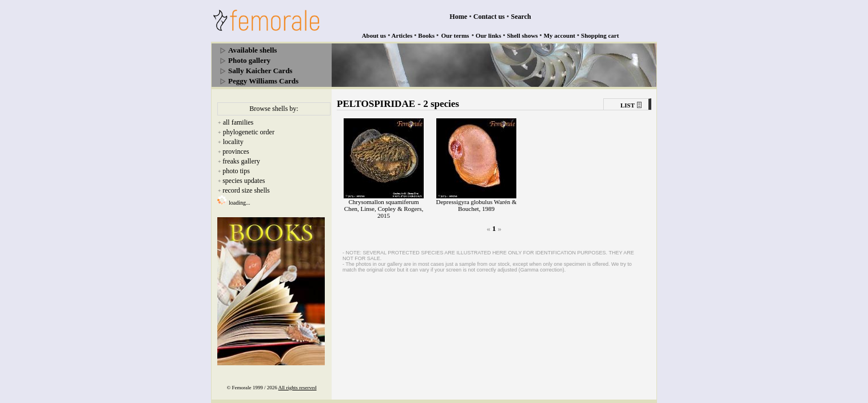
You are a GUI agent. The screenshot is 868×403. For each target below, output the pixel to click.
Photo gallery (249, 60)
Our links (489, 35)
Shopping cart (600, 35)
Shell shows (523, 35)
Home (458, 17)
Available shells (252, 50)
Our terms (455, 35)
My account (560, 35)
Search (521, 17)
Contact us (489, 17)
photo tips (236, 171)
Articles (402, 35)
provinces (236, 151)
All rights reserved (298, 388)
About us (374, 35)
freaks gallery (241, 161)
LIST (628, 105)
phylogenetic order (249, 132)
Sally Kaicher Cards (260, 71)
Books (426, 35)
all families (238, 122)
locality (233, 142)
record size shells (246, 190)
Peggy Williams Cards (263, 81)
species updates (244, 181)
